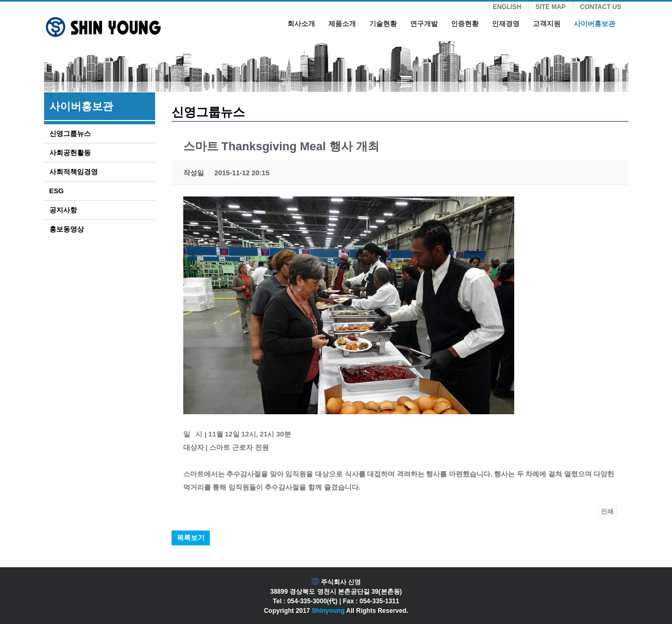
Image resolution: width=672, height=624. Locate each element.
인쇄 (607, 511)
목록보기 (191, 538)
